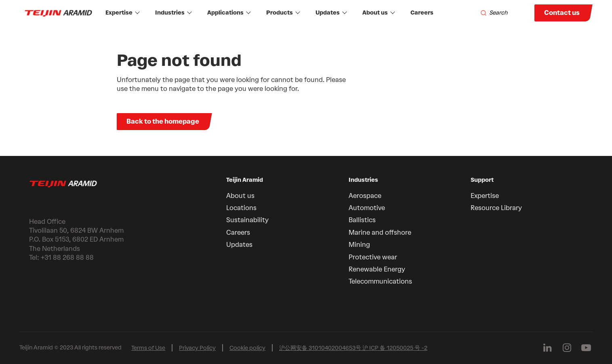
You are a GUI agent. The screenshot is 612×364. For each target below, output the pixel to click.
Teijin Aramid (245, 180)
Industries (174, 13)
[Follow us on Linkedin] (547, 348)
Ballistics (362, 220)
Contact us (562, 13)
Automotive (367, 208)
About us (379, 13)
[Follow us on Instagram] (567, 348)
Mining (359, 245)
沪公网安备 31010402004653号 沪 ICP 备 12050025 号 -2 (353, 348)
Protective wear (373, 257)
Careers (422, 13)
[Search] (494, 13)
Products (283, 13)
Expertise (123, 13)
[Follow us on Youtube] (586, 348)
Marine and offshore (380, 232)
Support (482, 180)
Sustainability (247, 220)
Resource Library (496, 208)
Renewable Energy (377, 269)
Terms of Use (148, 348)
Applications (229, 13)
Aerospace (365, 196)
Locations (241, 208)
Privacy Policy (197, 348)
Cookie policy (247, 348)
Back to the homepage (163, 121)
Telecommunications (380, 281)
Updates (331, 13)
